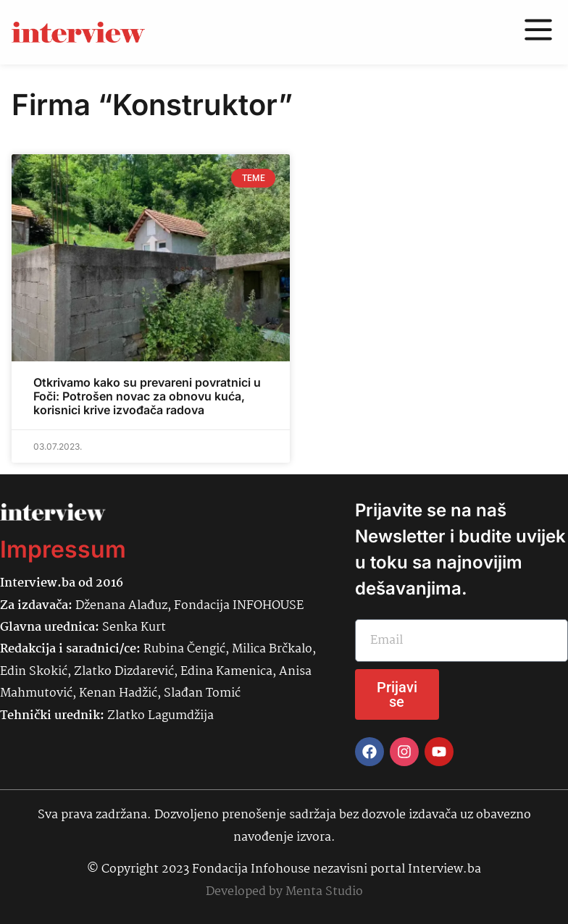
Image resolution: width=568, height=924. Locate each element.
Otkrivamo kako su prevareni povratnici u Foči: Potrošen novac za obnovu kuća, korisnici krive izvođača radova (147, 396)
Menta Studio (324, 892)
